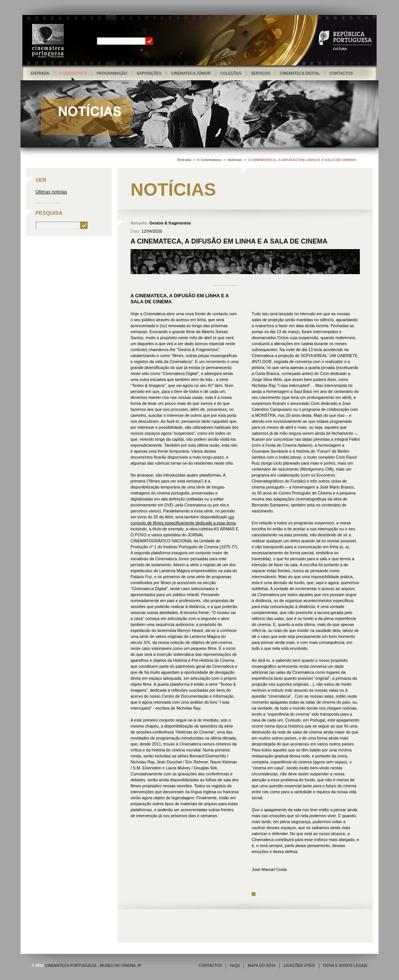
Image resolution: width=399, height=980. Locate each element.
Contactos (341, 73)
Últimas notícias (51, 192)
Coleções (231, 73)
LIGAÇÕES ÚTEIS (299, 966)
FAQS (235, 966)
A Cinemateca (73, 73)
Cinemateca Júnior (191, 73)
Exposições (149, 73)
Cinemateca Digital (300, 73)
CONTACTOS (210, 966)
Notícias (235, 160)
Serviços (261, 73)
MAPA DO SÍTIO (262, 966)
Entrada (40, 73)
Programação (112, 73)
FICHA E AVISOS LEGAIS (345, 966)
